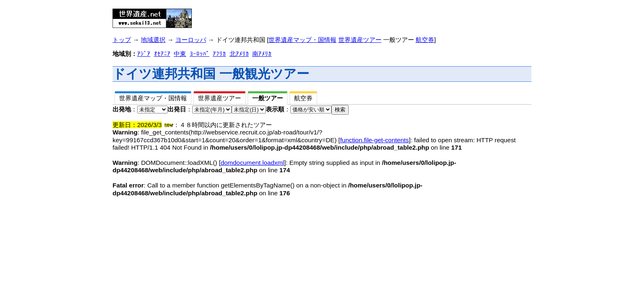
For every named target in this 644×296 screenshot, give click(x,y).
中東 (180, 54)
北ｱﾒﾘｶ (239, 54)
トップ (122, 40)
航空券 (425, 40)
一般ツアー (268, 98)
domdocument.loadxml (252, 163)
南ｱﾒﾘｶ (262, 54)
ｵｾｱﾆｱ (162, 54)
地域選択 (153, 40)
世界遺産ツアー (360, 40)
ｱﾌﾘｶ (219, 54)
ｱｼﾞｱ (144, 54)
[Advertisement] (299, 16)
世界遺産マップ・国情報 (302, 40)
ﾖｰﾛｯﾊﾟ (200, 54)
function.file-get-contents (374, 140)
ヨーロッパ (191, 40)
